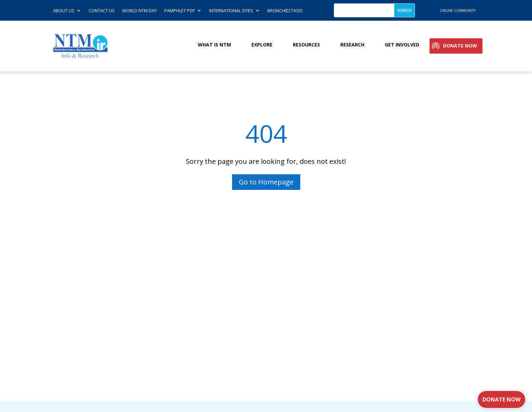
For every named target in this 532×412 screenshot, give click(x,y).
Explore (262, 45)
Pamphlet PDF (179, 11)
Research (352, 45)
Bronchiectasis (285, 11)
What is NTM (214, 45)
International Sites (231, 11)
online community (458, 11)
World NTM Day (139, 11)
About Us (64, 11)
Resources (306, 45)
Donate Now (460, 46)
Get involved (402, 45)
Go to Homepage (266, 182)
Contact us (102, 11)
